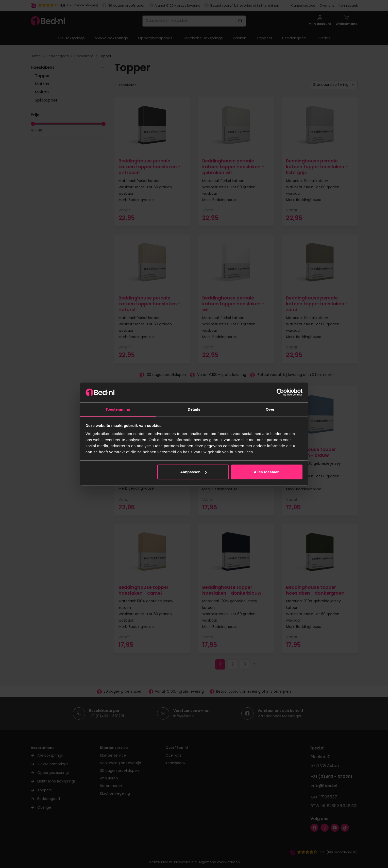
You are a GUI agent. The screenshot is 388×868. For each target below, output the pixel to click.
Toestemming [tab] (118, 409)
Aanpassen (193, 472)
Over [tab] (270, 409)
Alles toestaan (267, 472)
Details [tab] (194, 409)
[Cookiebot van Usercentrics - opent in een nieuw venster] (280, 392)
